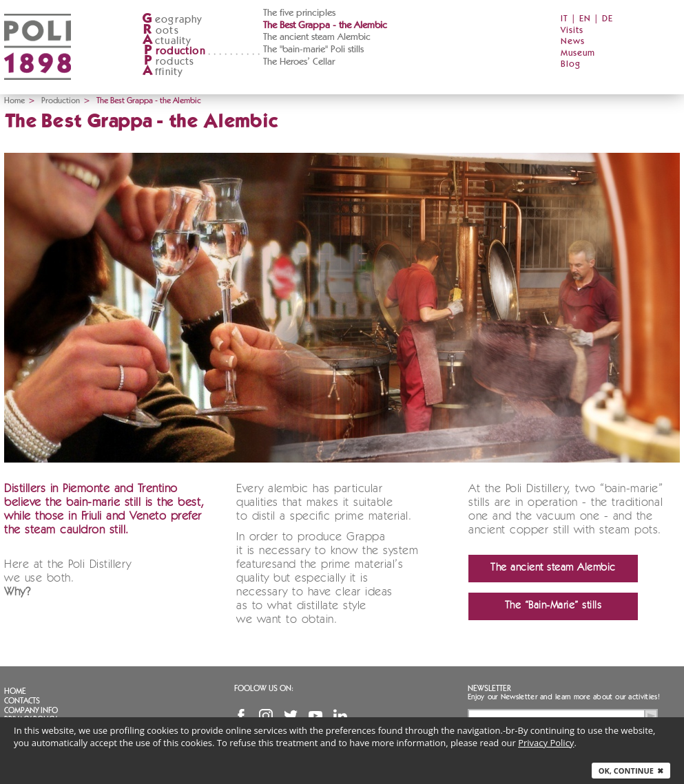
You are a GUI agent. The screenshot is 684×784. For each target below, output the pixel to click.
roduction (174, 51)
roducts (168, 62)
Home (14, 100)
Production (61, 100)
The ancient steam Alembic (317, 37)
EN (585, 19)
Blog (571, 64)
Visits (572, 31)
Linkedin (340, 716)
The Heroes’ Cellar (299, 62)
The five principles (299, 13)
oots (160, 31)
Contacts (22, 701)
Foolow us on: (264, 688)
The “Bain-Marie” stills (553, 606)
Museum (578, 53)
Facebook (241, 716)
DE (608, 19)
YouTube (315, 716)
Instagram (266, 716)
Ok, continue (631, 771)
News (573, 42)
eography (172, 20)
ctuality (167, 41)
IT (564, 19)
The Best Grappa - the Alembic (325, 25)
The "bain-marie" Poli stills (313, 50)
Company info (31, 710)
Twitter (291, 716)
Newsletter (489, 688)
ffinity (162, 72)
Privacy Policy (546, 743)
